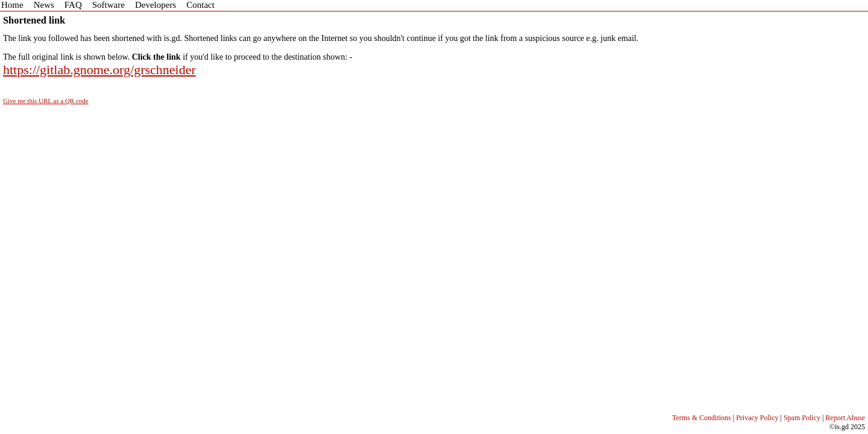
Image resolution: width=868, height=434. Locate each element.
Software (108, 5)
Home (12, 5)
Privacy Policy (757, 418)
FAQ (73, 5)
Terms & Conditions (702, 418)
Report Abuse (845, 418)
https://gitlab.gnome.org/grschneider (99, 70)
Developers (156, 5)
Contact (200, 5)
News (44, 5)
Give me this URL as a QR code (46, 101)
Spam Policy (802, 418)
